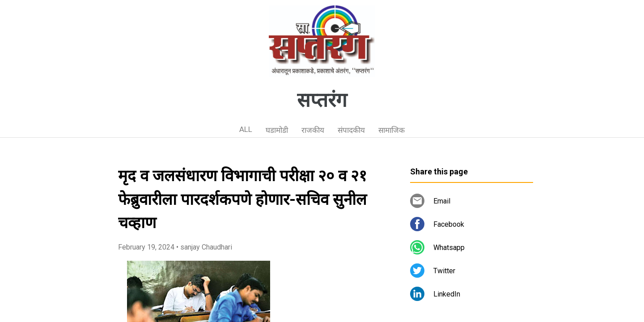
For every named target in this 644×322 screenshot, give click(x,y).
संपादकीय (351, 130)
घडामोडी (277, 130)
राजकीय (313, 130)
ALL (246, 129)
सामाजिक (392, 130)
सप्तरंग (322, 100)
